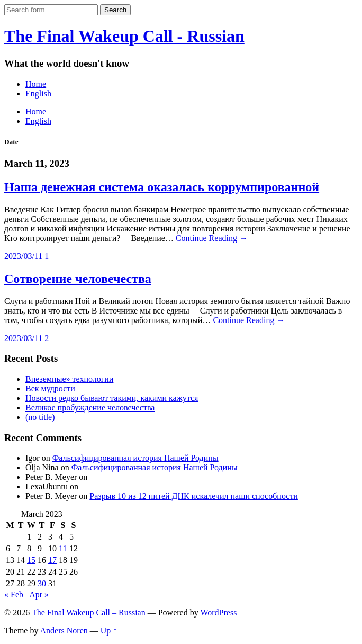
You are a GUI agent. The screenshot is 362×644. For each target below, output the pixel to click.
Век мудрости (51, 388)
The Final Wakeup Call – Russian (89, 612)
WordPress (218, 612)
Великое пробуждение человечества (90, 408)
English (38, 93)
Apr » (39, 594)
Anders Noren (64, 630)
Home (36, 84)
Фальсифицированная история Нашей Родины (135, 458)
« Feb (14, 594)
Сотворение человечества (78, 279)
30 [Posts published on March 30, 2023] (42, 583)
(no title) (40, 417)
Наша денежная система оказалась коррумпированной (162, 187)
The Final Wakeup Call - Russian (124, 36)
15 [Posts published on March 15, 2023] (31, 560)
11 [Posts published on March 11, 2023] (63, 548)
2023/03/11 (23, 256)
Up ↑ (109, 630)
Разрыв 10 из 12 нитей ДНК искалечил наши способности (194, 496)
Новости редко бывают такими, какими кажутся (112, 398)
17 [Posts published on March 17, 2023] (52, 560)
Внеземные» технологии (69, 379)
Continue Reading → (212, 238)
